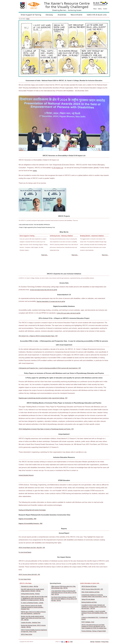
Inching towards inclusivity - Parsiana (30, 594)
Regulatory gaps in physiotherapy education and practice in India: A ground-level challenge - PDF (43, 398)
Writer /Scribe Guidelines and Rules (90, 592)
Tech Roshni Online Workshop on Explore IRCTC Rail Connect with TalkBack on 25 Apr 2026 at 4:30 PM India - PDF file (64, 599)
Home (28, 19)
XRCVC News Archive (27, 634)
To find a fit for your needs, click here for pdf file (68, 313)
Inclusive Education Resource (26, 475)
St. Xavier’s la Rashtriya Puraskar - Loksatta (32, 603)
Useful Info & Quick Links (97, 15)
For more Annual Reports (25, 552)
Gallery (100, 9)
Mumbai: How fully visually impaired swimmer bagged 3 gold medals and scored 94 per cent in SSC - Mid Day (33, 618)
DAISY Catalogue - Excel (88, 622)
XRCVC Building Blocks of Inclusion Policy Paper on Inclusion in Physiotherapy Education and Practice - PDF (46, 429)
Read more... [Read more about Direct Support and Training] (45, 255)
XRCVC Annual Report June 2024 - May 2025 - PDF (32, 548)
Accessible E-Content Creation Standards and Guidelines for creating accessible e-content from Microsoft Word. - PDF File (94, 607)
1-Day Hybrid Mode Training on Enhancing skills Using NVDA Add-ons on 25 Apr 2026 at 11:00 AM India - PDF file (64, 593)
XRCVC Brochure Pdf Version (89, 586)
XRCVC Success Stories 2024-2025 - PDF (29, 575)
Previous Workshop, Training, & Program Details (94, 631)
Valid (71, 642)
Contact (105, 9)
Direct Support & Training (31, 15)
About (95, 9)
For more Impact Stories (25, 579)
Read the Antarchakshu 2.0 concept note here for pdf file (51, 301)
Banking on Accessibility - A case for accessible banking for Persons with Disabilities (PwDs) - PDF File (94, 613)
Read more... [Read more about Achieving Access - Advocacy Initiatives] (75, 255)
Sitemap (92, 642)
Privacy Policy (105, 642)
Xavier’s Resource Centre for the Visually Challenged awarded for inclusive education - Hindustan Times (32, 607)
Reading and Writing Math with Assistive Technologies (32, 510)
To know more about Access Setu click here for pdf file (43, 290)
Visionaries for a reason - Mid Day (30, 586)
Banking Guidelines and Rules (89, 602)
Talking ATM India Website (88, 599)
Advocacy (49, 15)
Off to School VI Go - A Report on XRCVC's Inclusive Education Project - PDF (38, 336)
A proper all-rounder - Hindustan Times (31, 623)
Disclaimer (98, 642)
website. (35, 171)
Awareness (62, 15)
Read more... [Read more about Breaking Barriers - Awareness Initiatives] (105, 255)
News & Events (76, 15)
